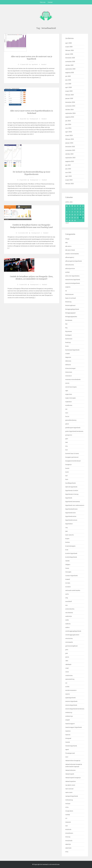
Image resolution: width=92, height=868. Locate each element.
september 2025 (70, 69)
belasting (68, 302)
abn (67, 243)
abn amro (68, 246)
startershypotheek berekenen (75, 709)
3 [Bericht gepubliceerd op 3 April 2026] (78, 209)
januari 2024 (69, 143)
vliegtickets (69, 811)
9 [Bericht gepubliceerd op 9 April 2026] (75, 212)
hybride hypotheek (71, 487)
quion (67, 657)
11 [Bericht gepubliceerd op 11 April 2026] (80, 212)
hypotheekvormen (71, 520)
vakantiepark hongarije (73, 778)
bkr (66, 324)
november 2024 (70, 106)
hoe (67, 450)
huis (67, 479)
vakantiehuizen (70, 770)
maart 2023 (69, 180)
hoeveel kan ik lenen (72, 453)
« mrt (67, 223)
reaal (67, 668)
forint (67, 416)
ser (66, 683)
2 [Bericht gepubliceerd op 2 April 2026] (75, 209)
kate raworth (70, 535)
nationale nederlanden (73, 590)
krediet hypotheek (71, 553)
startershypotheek (71, 705)
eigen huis (69, 394)
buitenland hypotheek (72, 350)
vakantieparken (71, 781)
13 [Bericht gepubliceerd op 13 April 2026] (67, 215)
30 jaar (67, 239)
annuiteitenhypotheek (73, 283)
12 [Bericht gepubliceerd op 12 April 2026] (83, 212)
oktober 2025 (69, 65)
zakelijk (68, 844)
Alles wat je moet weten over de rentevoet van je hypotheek (32, 58)
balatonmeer (70, 294)
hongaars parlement (72, 457)
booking (68, 342)
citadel (68, 354)
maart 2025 (69, 91)
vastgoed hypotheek (72, 796)
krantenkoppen (70, 546)
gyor (67, 439)
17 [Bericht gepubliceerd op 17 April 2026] (78, 215)
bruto (67, 346)
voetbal (68, 815)
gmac (67, 424)
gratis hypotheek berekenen (74, 431)
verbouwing (69, 800)
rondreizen (69, 675)
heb (67, 442)
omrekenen (69, 613)
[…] (40, 77)
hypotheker (69, 524)
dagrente (68, 357)
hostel (67, 468)
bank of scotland (71, 298)
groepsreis (69, 435)
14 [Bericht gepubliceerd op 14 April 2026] (70, 215)
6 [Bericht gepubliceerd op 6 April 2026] (67, 212)
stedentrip (69, 712)
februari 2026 (70, 50)
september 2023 (70, 158)
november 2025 (70, 61)
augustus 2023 (70, 161)
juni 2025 (68, 80)
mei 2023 (68, 172)
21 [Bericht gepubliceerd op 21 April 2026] (70, 218)
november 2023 (70, 150)
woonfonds (69, 841)
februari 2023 (70, 184)
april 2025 (69, 87)
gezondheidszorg (71, 420)
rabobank (68, 664)
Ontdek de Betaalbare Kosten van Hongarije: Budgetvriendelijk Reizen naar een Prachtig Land (32, 226)
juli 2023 (68, 165)
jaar (67, 531)
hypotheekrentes (71, 516)
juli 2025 (68, 76)
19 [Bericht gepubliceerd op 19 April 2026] (83, 215)
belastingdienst (70, 305)
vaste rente (69, 792)
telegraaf (68, 738)
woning (68, 837)
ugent (67, 749)
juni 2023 (68, 169)
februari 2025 (70, 95)
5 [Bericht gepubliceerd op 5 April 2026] (83, 209)
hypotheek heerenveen (73, 502)
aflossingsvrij (70, 257)
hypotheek (35, 64)
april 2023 (69, 176)
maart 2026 (69, 47)
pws (67, 653)
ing (66, 527)
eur (66, 409)
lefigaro (68, 564)
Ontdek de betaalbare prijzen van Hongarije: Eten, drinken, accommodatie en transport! (32, 278)
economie (69, 376)
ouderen (68, 624)
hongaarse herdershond (73, 461)
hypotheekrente (70, 513)
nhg (67, 598)
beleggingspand (70, 313)
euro (67, 413)
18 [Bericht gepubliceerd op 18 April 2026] (80, 215)
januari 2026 (69, 54)
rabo (67, 661)
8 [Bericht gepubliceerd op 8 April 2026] (72, 212)
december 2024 (70, 102)
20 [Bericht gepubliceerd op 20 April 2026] (67, 218)
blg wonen (69, 331)
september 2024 (70, 113)
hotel (67, 472)
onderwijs (69, 616)
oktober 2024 (69, 110)
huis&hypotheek (71, 483)
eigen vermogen (71, 398)
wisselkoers (69, 833)
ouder (67, 620)
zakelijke (68, 848)
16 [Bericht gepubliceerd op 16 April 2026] (75, 215)
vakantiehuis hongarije (73, 761)
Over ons (43, 2)
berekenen (69, 320)
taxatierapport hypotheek (74, 727)
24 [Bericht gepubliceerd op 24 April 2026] (78, 218)
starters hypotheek (71, 701)
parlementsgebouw (71, 646)
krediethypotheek (71, 557)
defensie (68, 365)
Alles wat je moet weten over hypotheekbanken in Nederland (32, 112)
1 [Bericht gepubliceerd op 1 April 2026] (72, 209)
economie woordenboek (73, 379)
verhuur (68, 804)
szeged (68, 720)
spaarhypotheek (70, 698)
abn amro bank (70, 250)
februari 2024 (70, 139)
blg (66, 328)
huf (66, 476)
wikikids (68, 829)
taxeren (68, 735)
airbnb (67, 272)
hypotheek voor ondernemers (75, 505)
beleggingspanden (71, 317)
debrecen (68, 361)
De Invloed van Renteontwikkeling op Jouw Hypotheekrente (32, 173)
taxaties (68, 731)
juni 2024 (68, 124)
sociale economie (71, 690)
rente (67, 672)
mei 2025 (68, 84)
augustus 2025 (70, 73)
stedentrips (69, 716)
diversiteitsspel (70, 368)
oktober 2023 (69, 154)
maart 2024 (69, 135)
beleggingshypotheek (72, 309)
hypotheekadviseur (71, 509)
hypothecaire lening (72, 494)
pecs (67, 650)
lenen (67, 568)
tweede (68, 742)
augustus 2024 (70, 117)
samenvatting (70, 679)
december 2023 (70, 147)
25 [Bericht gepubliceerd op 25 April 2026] (80, 218)
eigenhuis (69, 402)
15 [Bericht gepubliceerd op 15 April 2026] (72, 215)
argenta (68, 287)
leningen (68, 572)
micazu (68, 583)
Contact (50, 2)
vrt (66, 818)
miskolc (68, 587)
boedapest (69, 335)
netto (67, 594)
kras (67, 550)
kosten (68, 542)
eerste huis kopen (71, 387)
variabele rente (70, 785)
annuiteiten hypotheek (73, 280)
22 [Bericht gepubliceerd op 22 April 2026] (72, 218)
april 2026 (69, 43)
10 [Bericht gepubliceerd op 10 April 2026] (78, 212)
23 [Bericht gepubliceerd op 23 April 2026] (75, 218)
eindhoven (69, 405)
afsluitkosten (70, 265)
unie (67, 757)
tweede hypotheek (71, 746)
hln (67, 446)
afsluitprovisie (70, 268)
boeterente (69, 339)
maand (68, 579)
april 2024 (69, 132)
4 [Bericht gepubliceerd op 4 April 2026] (80, 209)
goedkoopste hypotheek (73, 428)
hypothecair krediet (72, 490)
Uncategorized (34, 119)
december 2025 (70, 58)
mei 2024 (68, 128)
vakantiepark (70, 774)
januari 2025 (69, 98)
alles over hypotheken (72, 276)
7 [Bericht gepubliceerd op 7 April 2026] (70, 212)
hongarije (68, 464)
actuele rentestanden (72, 254)
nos (66, 605)
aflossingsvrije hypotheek (74, 261)
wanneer (68, 822)
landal (67, 561)
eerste (67, 383)
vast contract (69, 789)
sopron (68, 694)
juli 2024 (68, 121)
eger (67, 391)
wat (67, 826)
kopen (67, 539)
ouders (67, 627)
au (66, 291)
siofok (67, 687)
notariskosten (70, 609)
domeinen (69, 372)
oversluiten (69, 638)
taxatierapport (70, 724)
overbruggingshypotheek (73, 631)
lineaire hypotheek (72, 576)
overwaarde (69, 642)
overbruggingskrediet (72, 635)
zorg (67, 852)
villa (67, 807)
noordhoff (69, 601)
